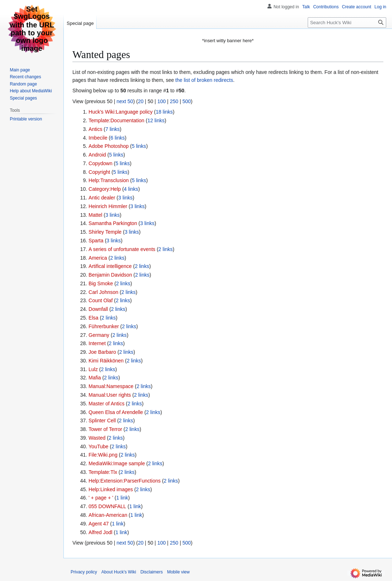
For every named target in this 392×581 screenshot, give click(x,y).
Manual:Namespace (111, 386)
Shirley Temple (105, 232)
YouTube (99, 446)
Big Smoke (101, 283)
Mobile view (179, 572)
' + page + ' (101, 498)
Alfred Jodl (101, 532)
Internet (97, 343)
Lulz (93, 369)
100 (162, 101)
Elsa (93, 318)
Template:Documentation (117, 120)
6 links (118, 138)
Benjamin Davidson (110, 275)
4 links (131, 189)
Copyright (99, 172)
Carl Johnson (104, 292)
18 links (164, 112)
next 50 (125, 101)
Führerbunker (104, 326)
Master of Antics (107, 404)
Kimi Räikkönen (106, 361)
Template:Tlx (103, 472)
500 (186, 101)
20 (141, 101)
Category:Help (105, 189)
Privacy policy (84, 572)
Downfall (98, 309)
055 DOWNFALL (107, 506)
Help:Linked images (111, 489)
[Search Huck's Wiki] (347, 23)
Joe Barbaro (102, 352)
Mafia (95, 378)
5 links (139, 146)
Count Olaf (101, 300)
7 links (112, 129)
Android (97, 155)
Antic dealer (102, 198)
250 (174, 101)
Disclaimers (152, 572)
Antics (95, 129)
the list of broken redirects (204, 80)
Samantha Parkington (113, 223)
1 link (122, 498)
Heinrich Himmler (108, 206)
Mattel (95, 215)
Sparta (96, 241)
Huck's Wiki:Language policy (121, 112)
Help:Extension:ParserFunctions (125, 481)
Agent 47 (99, 524)
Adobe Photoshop (109, 146)
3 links (125, 198)
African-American (108, 515)
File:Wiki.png (103, 455)
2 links (166, 249)
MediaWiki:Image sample (117, 463)
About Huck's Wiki (119, 572)
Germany (99, 335)
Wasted (97, 438)
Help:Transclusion (109, 180)
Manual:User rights (110, 395)
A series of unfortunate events (122, 249)
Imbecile (98, 138)
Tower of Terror (105, 429)
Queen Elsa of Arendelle (116, 412)
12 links (156, 120)
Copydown (101, 163)
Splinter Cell (102, 421)
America (98, 258)
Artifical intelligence (110, 266)
